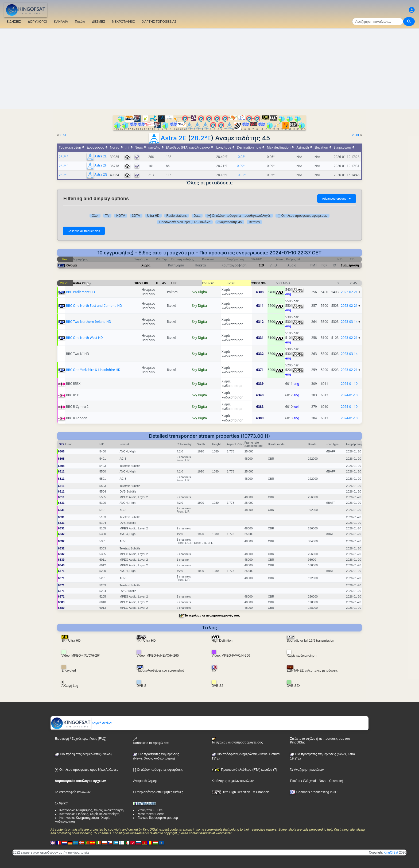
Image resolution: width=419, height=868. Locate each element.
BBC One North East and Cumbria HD (94, 306)
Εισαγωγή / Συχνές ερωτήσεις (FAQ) (81, 739)
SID (261, 265)
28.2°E (201, 138)
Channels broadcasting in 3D (314, 792)
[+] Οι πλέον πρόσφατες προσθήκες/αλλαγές (239, 216)
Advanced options (337, 199)
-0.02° (241, 175)
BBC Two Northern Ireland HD (89, 322)
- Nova (321, 781)
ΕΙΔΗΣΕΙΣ (14, 22)
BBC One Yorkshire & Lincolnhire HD (93, 370)
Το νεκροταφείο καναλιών (73, 792)
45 (164, 283)
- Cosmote (334, 781)
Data (197, 216)
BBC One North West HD (84, 338)
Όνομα (71, 265)
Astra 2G (101, 175)
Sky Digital (200, 292)
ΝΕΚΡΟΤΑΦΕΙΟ (124, 22)
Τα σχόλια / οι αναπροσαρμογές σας (212, 615)
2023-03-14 (349, 322)
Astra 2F (100, 166)
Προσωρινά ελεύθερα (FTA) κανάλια (185, 222)
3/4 (263, 283)
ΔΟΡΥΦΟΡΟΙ (37, 22)
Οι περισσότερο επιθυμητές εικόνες (158, 792)
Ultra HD (153, 216)
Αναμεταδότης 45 (230, 222)
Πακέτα (80, 22)
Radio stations (177, 216)
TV (107, 216)
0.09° (241, 166)
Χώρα (146, 265)
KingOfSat (391, 852)
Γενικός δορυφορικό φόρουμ (158, 818)
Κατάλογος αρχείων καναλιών (233, 781)
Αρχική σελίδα (81, 723)
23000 (256, 283)
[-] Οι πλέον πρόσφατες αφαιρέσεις (302, 216)
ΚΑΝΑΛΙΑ (61, 22)
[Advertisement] (210, 69)
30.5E (63, 135)
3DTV (136, 216)
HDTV (121, 216)
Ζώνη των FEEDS (150, 810)
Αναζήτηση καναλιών (307, 770)
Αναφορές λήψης (145, 781)
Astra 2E (173, 138)
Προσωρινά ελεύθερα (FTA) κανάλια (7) (244, 770)
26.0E (356, 135)
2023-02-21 (349, 292)
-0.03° (241, 157)
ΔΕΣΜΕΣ (99, 22)
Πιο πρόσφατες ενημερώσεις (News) (83, 754)
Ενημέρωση (350, 265)
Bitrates (254, 222)
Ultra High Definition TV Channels (241, 792)
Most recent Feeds (151, 814)
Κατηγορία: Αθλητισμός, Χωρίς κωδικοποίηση (91, 810)
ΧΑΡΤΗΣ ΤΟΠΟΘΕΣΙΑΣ (159, 22)
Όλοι (95, 216)
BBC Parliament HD (81, 292)
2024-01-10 (349, 384)
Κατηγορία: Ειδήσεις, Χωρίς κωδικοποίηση (89, 814)
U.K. (174, 283)
